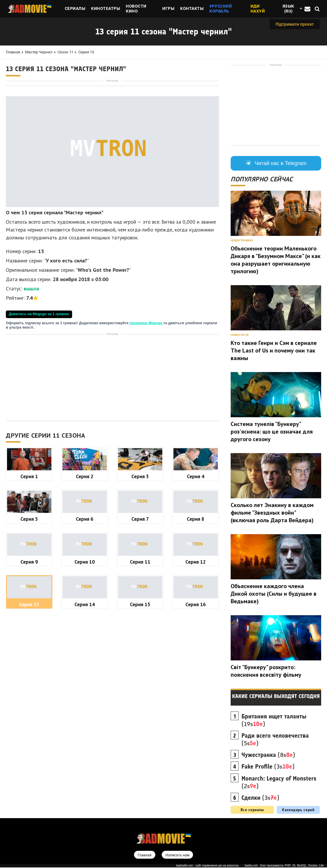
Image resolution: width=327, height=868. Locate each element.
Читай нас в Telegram (276, 163)
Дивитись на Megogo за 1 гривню (39, 396)
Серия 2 (85, 558)
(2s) (279, 782)
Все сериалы (252, 810)
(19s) (274, 720)
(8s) (268, 755)
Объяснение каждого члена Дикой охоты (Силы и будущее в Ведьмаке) (274, 594)
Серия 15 (140, 686)
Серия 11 (140, 643)
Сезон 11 (65, 52)
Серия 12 (196, 643)
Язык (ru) (288, 9)
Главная (13, 52)
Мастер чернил (39, 52)
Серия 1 (29, 558)
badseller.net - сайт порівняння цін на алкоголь (208, 866)
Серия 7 (140, 600)
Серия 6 (85, 600)
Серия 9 (29, 643)
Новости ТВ (240, 335)
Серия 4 (196, 558)
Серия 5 (29, 600)
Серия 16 (196, 686)
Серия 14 (85, 686)
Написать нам (178, 855)
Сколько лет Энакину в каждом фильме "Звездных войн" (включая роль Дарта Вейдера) (272, 513)
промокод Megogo (147, 405)
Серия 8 (196, 600)
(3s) (268, 767)
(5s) (275, 739)
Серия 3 (140, 558)
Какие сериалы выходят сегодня (276, 696)
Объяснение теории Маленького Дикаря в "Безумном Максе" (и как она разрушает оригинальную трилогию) (276, 260)
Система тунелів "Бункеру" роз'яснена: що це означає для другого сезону (272, 432)
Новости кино (242, 240)
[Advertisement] (112, 124)
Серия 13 (86, 52)
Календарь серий (298, 810)
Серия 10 (85, 643)
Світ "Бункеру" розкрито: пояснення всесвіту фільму (266, 671)
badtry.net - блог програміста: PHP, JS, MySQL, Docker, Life (284, 866)
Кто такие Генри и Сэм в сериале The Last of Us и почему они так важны (274, 350)
